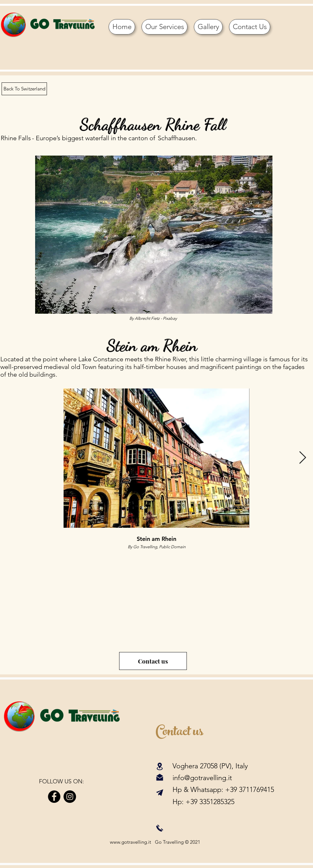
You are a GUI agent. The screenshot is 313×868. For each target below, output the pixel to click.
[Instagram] (70, 797)
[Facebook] (54, 797)
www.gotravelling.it (130, 842)
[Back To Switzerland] (24, 89)
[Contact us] (153, 661)
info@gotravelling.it (202, 778)
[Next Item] (303, 458)
